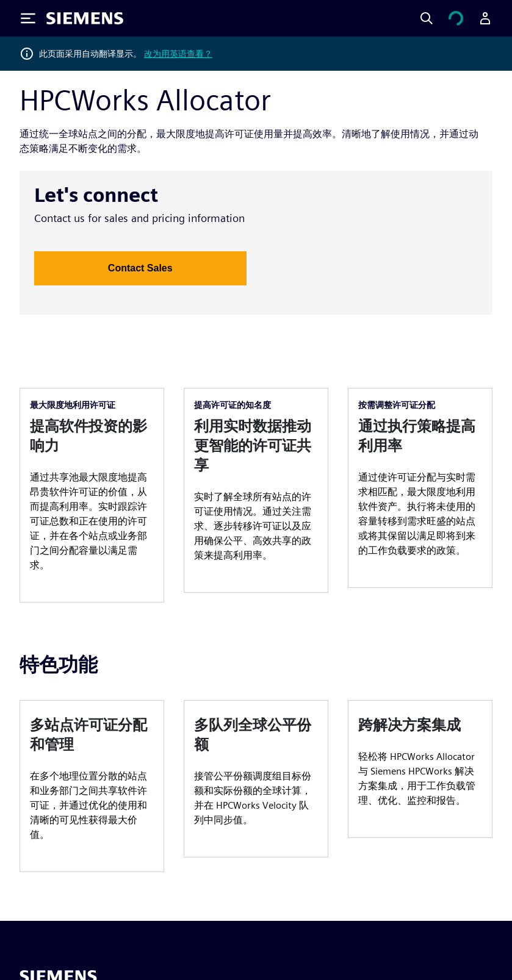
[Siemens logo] (85, 18)
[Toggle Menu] (28, 18)
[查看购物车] (456, 18)
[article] (92, 495)
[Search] (427, 18)
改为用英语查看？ (178, 54)
